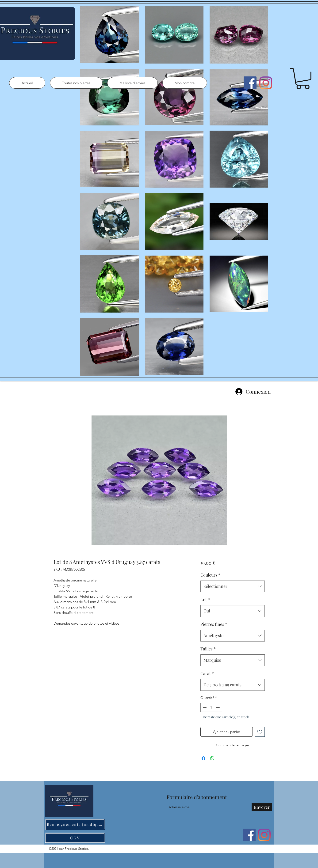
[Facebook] (250, 83)
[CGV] (75, 838)
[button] (303, 79)
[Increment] (218, 708)
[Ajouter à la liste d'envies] (260, 732)
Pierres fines (214, 624)
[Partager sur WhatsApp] (212, 758)
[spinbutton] (211, 708)
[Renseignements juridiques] (75, 824)
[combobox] (232, 586)
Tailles (208, 649)
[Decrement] (204, 708)
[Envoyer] (262, 807)
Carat (207, 673)
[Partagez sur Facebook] (203, 758)
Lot (205, 600)
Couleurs (210, 575)
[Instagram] (266, 83)
